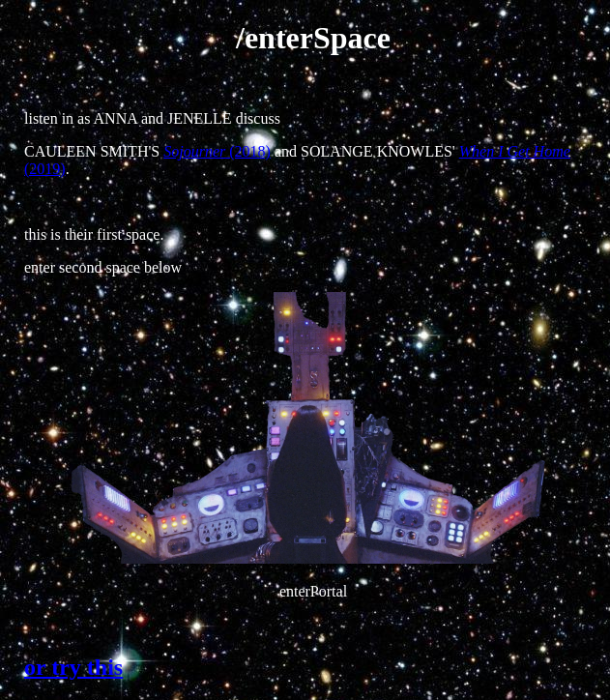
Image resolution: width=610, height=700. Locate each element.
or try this (73, 667)
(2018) (217, 151)
